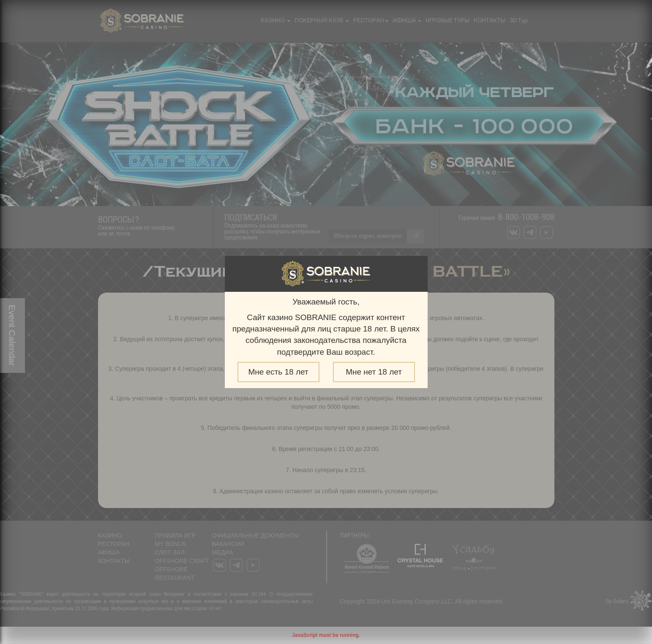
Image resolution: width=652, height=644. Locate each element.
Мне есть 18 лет (278, 372)
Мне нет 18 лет (374, 372)
